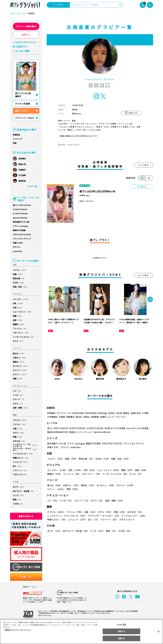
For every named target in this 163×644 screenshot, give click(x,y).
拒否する (121, 631)
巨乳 (19, 303)
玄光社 (111, 413)
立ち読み (142, 187)
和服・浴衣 (21, 287)
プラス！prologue (21, 226)
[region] (81, 632)
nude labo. (18, 251)
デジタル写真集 (23, 104)
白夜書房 (95, 417)
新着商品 (16, 135)
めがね (19, 283)
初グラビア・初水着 (24, 491)
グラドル (20, 420)
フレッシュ (20, 328)
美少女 (19, 353)
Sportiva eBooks (20, 218)
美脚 (18, 316)
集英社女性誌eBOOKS (58, 432)
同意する (121, 638)
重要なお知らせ (26, 516)
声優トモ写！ (18, 243)
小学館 (145, 413)
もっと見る (143, 165)
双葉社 (103, 417)
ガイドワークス (64, 413)
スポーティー (21, 333)
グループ (19, 399)
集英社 (126, 413)
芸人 (18, 466)
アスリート (20, 470)
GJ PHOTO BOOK (20, 214)
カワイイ (20, 370)
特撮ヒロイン (21, 458)
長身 (18, 320)
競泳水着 (19, 278)
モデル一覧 (20, 14)
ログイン (26, 35)
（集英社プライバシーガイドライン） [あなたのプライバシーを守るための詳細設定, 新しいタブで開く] (18, 630)
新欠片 (79, 417)
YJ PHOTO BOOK (20, 209)
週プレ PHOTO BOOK (22, 205)
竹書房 (62, 417)
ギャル (18, 341)
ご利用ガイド (22, 47)
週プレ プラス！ (22, 111)
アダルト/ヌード (20, 474)
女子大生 (19, 441)
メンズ (19, 495)
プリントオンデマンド (22, 239)
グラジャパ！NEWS (25, 118)
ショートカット (23, 312)
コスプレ (20, 270)
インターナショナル (24, 337)
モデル (19, 433)
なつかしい (21, 366)
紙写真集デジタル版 (21, 222)
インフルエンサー (24, 454)
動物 (18, 500)
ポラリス (16, 247)
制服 (18, 274)
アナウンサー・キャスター (25, 449)
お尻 (18, 308)
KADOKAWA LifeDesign (96, 413)
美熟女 (19, 362)
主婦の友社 (135, 413)
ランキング (17, 139)
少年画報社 (52, 417)
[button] (150, 300)
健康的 (19, 324)
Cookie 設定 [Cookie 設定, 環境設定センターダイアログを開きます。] (121, 624)
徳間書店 (70, 417)
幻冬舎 (118, 413)
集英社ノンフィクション (80, 432)
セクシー (20, 374)
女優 (18, 429)
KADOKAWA (78, 413)
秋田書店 (51, 413)
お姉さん (20, 358)
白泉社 (86, 417)
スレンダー (21, 299)
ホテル (18, 404)
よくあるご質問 (22, 51)
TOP (12, 14)
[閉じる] (159, 631)
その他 (18, 504)
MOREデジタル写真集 (113, 428)
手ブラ (19, 487)
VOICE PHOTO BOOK (22, 234)
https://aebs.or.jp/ (44, 615)
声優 (18, 437)
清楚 (18, 379)
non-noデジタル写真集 (135, 428)
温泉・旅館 (21, 408)
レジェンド (21, 462)
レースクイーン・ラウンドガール (25, 445)
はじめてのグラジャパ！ (26, 42)
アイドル (20, 424)
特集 (15, 143)
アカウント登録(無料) (26, 26)
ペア (18, 391)
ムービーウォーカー (117, 417)
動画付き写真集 (19, 230)
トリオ (18, 395)
